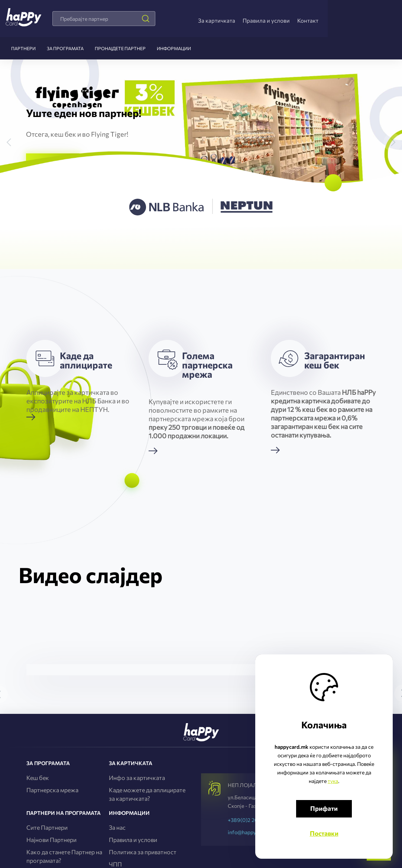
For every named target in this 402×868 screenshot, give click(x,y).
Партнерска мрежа (52, 790)
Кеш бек (38, 778)
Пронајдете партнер (120, 48)
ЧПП (115, 864)
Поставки (324, 833)
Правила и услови (266, 20)
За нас (117, 827)
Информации (174, 48)
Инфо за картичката (137, 778)
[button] (13, 133)
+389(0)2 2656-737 (251, 820)
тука (333, 781)
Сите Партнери (47, 827)
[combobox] (104, 19)
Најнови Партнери (51, 840)
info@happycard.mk (251, 832)
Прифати (324, 808)
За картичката (217, 20)
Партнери (23, 48)
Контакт (308, 20)
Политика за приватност (143, 852)
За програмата (65, 48)
